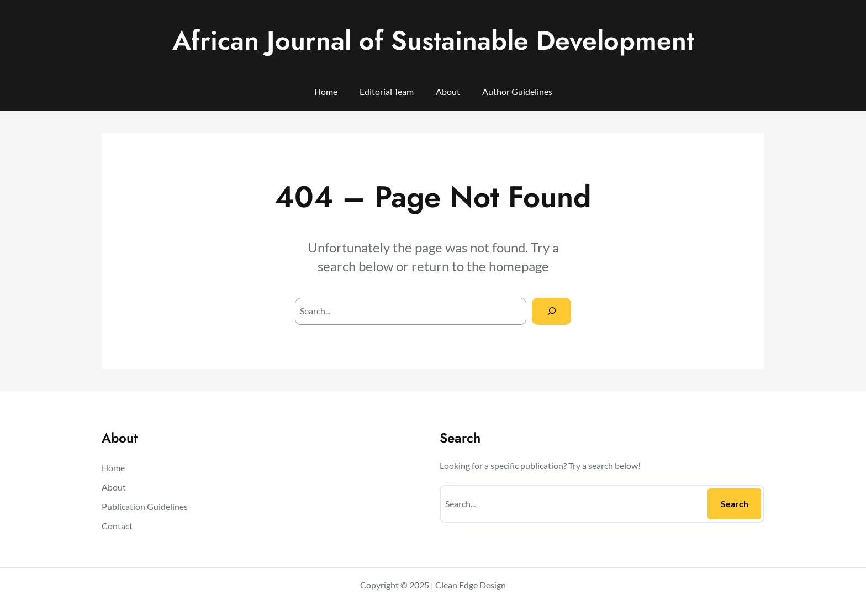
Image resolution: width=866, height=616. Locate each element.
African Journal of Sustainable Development (433, 41)
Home (326, 91)
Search (735, 504)
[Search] (551, 311)
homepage (519, 266)
